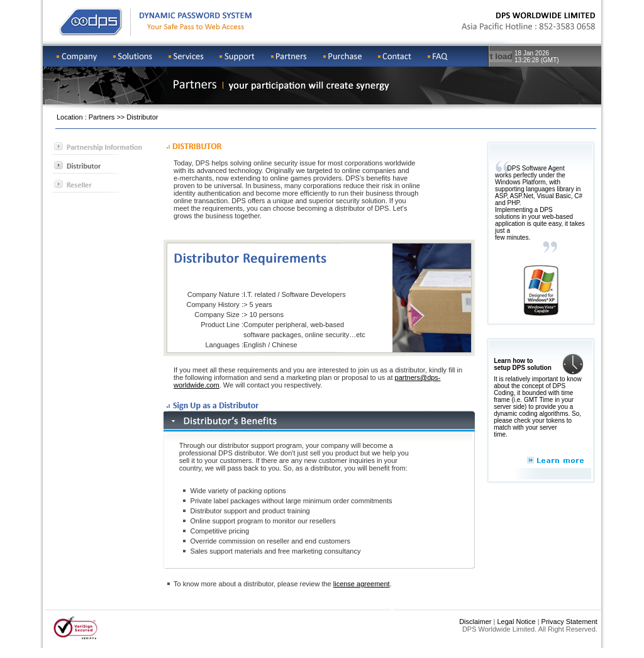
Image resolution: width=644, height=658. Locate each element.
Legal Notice (516, 622)
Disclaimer (475, 622)
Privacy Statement (569, 622)
